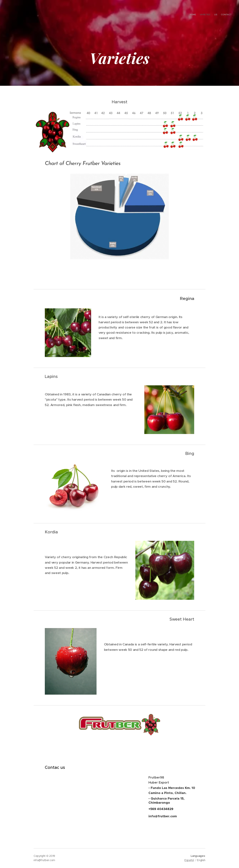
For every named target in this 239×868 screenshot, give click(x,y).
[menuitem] (221, 15)
